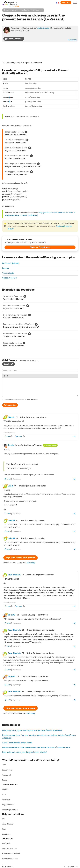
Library (14, 10)
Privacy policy (8, 866)
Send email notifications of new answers (21, 400)
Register (5, 789)
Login (4, 794)
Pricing (5, 780)
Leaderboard (7, 770)
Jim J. (11, 486)
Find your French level (40, 247)
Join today (31, 563)
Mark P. (11, 417)
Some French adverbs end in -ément (17, 743)
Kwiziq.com (6, 843)
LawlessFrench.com (10, 848)
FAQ (4, 819)
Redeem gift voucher (10, 810)
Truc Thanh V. (14, 575)
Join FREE (66, 3)
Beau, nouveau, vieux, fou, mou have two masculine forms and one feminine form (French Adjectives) (39, 736)
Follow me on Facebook (11, 853)
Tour (4, 765)
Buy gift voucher (8, 805)
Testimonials (7, 775)
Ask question (10, 405)
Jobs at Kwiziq (8, 824)
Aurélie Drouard (43, 28)
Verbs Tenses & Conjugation (29, 10)
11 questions (72, 40)
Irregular (6, 268)
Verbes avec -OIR (10, 278)
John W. (12, 520)
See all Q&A (8, 364)
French (7, 10)
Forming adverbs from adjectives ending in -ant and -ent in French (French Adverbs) (36, 747)
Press (4, 829)
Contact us (6, 834)
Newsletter (6, 799)
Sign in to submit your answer (21, 558)
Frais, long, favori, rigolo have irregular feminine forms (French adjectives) (32, 730)
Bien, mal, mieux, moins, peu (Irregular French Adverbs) (25, 752)
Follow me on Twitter (10, 859)
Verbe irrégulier (8, 273)
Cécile (11, 445)
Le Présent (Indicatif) (11, 263)
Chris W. (12, 615)
